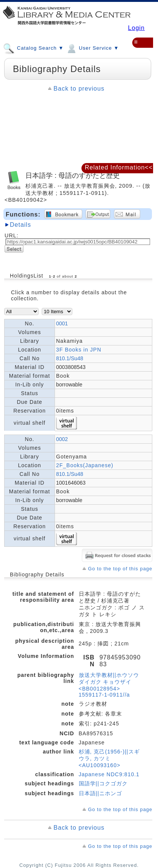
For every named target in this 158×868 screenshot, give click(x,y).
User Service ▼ (92, 48)
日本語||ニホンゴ (100, 793)
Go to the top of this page (120, 569)
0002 (62, 439)
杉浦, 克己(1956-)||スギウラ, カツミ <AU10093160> (109, 758)
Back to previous (79, 89)
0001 (62, 323)
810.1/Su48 (70, 358)
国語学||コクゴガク (103, 783)
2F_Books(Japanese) (85, 465)
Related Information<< (119, 167)
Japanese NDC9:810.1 (109, 774)
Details (20, 225)
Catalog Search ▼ (33, 48)
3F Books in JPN (79, 350)
